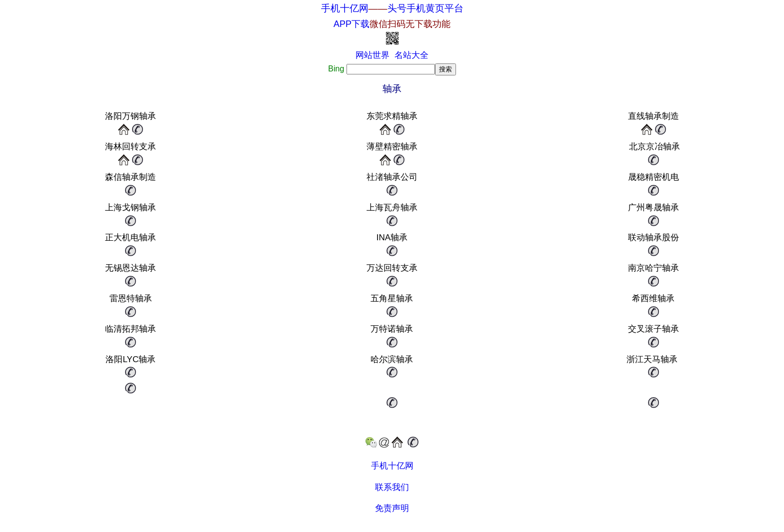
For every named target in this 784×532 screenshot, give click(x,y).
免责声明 (392, 508)
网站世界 (372, 55)
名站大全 (411, 55)
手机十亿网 (345, 8)
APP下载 (392, 24)
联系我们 (392, 487)
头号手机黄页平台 (425, 8)
